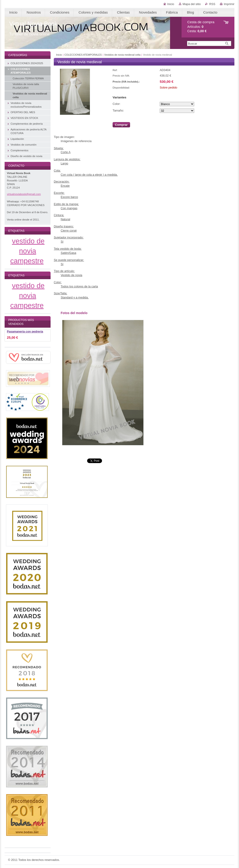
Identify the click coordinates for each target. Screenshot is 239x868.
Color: (117, 104)
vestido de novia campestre (27, 251)
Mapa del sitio (192, 4)
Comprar (121, 125)
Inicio (171, 4)
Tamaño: (118, 110)
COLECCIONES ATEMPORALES (83, 55)
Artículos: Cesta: (201, 27)
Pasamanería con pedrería (25, 332)
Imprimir (229, 4)
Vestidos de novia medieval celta (122, 55)
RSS (212, 4)
